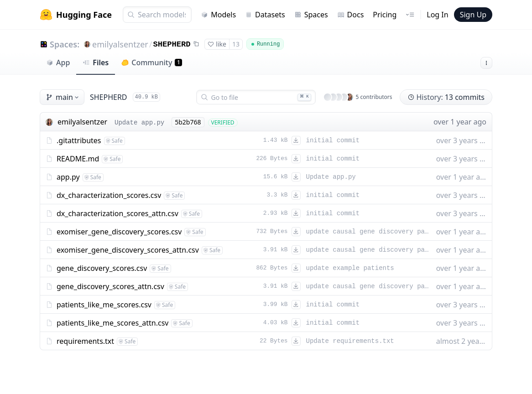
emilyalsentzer (120, 44)
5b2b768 (188, 122)
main (63, 97)
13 (236, 44)
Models (218, 15)
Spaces (311, 15)
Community (152, 62)
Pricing (385, 15)
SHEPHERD (172, 44)
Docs (351, 15)
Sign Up (473, 15)
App (58, 62)
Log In (437, 15)
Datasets (265, 15)
